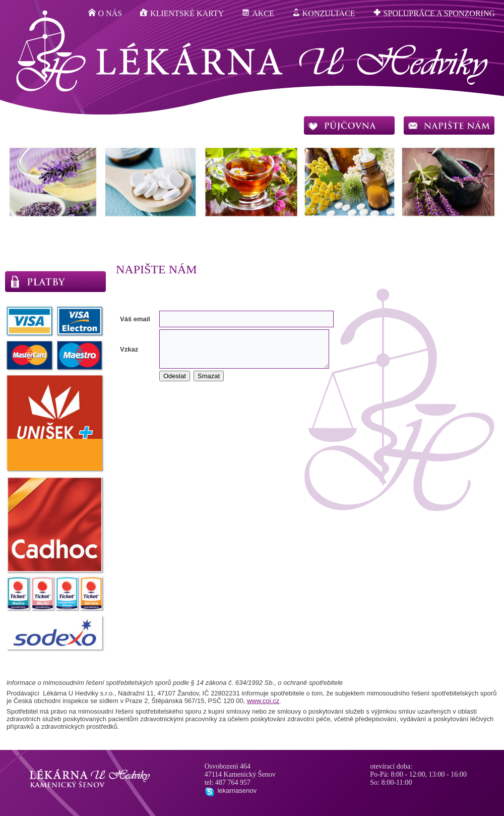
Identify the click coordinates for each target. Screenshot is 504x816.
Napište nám (156, 269)
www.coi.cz (263, 701)
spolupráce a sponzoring (434, 13)
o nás (105, 13)
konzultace (324, 13)
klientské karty (182, 13)
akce (258, 13)
